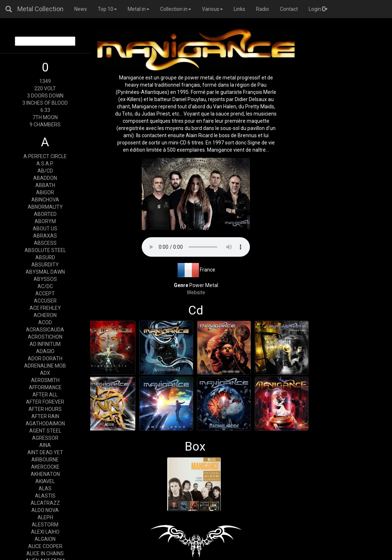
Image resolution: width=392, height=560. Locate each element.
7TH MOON (45, 117)
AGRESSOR (45, 438)
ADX (45, 373)
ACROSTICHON (45, 337)
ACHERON (45, 315)
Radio (263, 9)
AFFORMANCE (45, 387)
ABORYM (45, 221)
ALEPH (45, 517)
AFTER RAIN (45, 416)
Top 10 (107, 9)
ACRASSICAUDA (45, 330)
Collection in (176, 9)
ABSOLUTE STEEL (45, 250)
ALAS (45, 489)
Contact (289, 9)
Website (196, 292)
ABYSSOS (45, 279)
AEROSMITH (45, 380)
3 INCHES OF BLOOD (45, 103)
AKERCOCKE (45, 467)
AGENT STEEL (45, 431)
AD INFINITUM (45, 344)
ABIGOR (45, 192)
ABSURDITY (45, 265)
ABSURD (45, 257)
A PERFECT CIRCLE (45, 156)
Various (212, 9)
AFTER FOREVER (45, 402)
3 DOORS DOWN (45, 96)
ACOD (45, 322)
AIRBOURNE (45, 460)
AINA (45, 445)
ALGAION (45, 539)
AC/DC (45, 286)
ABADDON (45, 178)
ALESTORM (45, 525)
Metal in (138, 9)
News (81, 9)
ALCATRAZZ (45, 503)
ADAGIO (45, 351)
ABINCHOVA (45, 200)
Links (239, 9)
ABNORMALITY (45, 207)
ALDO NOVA (45, 510)
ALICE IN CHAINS (45, 554)
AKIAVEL (45, 481)
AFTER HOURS (45, 409)
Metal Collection (40, 9)
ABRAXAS (45, 236)
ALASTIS (45, 496)
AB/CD (45, 171)
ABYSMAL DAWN (45, 272)
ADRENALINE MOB (45, 366)
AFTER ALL (45, 395)
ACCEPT (45, 294)
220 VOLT (45, 88)
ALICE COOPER (45, 546)
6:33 (45, 110)
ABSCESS (45, 243)
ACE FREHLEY (45, 308)
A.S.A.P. (45, 164)
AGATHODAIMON (45, 424)
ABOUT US (45, 229)
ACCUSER (45, 301)
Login (318, 9)
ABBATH (45, 185)
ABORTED (45, 214)
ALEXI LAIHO (45, 532)
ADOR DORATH (45, 359)
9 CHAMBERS (45, 125)
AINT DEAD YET (45, 452)
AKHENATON (45, 474)
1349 (45, 81)
